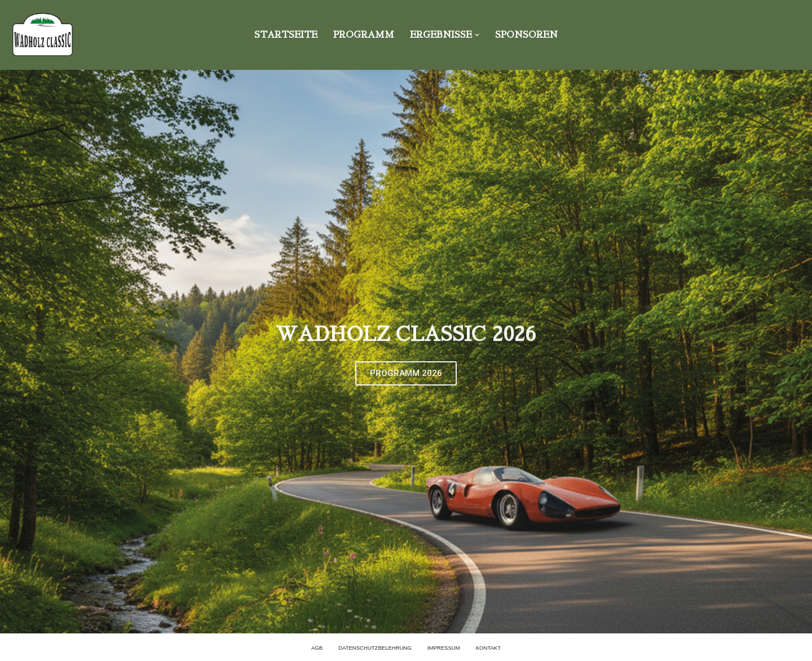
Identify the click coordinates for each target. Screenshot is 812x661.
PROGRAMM (363, 35)
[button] (477, 35)
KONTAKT (489, 648)
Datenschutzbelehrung (375, 648)
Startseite (285, 35)
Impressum (444, 648)
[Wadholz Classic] (42, 35)
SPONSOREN (527, 35)
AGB (316, 648)
